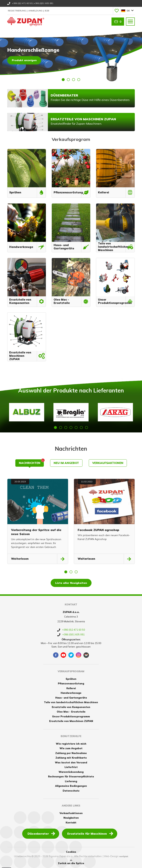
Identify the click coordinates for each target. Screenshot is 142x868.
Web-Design (111, 856)
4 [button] (79, 80)
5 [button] (76, 427)
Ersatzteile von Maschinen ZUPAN (71, 721)
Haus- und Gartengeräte (71, 698)
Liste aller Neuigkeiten (71, 583)
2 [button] (68, 80)
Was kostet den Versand (71, 762)
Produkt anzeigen (24, 60)
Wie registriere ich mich (71, 744)
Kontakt (71, 823)
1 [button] (63, 80)
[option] (71, 56)
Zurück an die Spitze (71, 862)
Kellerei (71, 688)
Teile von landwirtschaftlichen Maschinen (71, 702)
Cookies (71, 852)
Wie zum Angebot (71, 748)
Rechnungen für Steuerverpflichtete (71, 776)
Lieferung (71, 781)
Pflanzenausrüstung (71, 683)
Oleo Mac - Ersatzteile (71, 712)
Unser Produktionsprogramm (71, 716)
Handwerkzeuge (71, 693)
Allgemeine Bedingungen (71, 786)
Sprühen (71, 679)
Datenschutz (71, 791)
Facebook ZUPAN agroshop (98, 530)
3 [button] (74, 80)
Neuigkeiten (71, 818)
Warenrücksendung (71, 772)
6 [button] (81, 427)
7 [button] (87, 427)
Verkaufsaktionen (108, 463)
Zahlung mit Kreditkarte (71, 758)
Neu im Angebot (66, 463)
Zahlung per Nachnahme (71, 753)
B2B (47, 11)
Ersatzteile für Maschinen (90, 833)
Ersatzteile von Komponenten (71, 707)
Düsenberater (41, 833)
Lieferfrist (71, 767)
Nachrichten (31, 462)
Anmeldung (36, 11)
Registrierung (17, 11)
